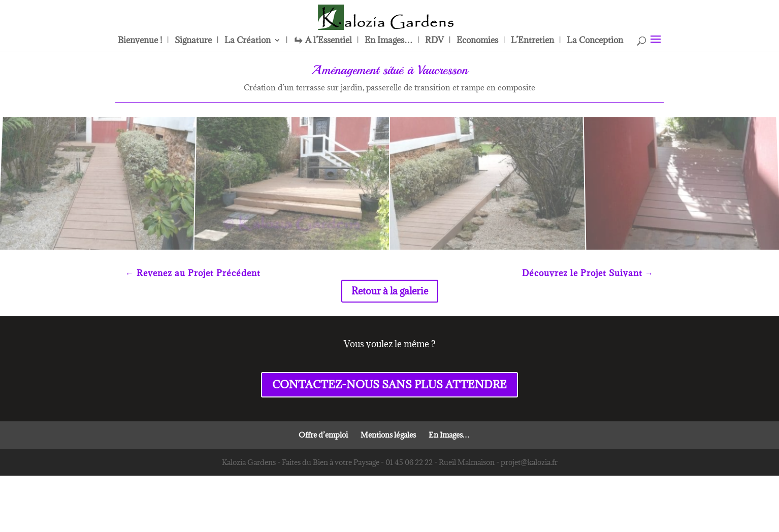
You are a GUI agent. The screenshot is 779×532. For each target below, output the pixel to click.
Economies (477, 41)
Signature (193, 41)
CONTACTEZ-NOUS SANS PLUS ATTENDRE (390, 385)
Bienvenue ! (140, 41)
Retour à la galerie (390, 291)
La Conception (595, 41)
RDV (434, 41)
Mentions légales (388, 435)
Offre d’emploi (323, 435)
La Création (248, 41)
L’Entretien (532, 41)
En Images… (388, 41)
